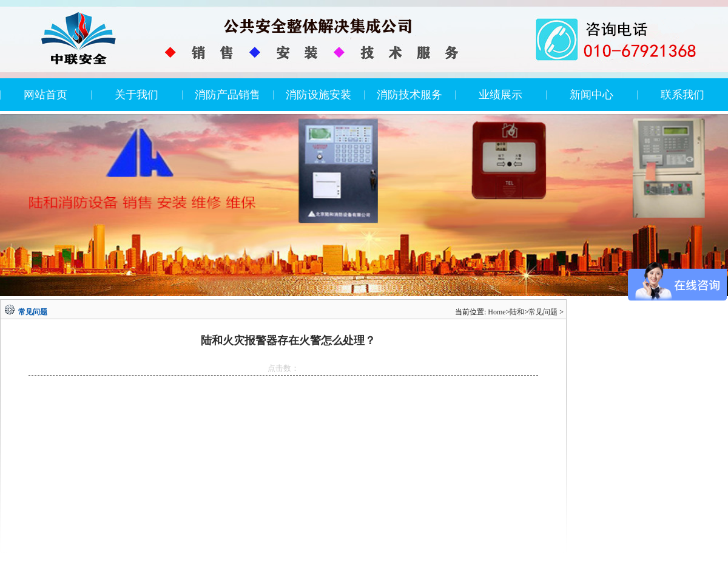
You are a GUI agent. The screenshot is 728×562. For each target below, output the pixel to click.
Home (497, 312)
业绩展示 (500, 95)
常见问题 (543, 312)
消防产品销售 (227, 95)
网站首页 (45, 95)
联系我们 (682, 95)
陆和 (517, 312)
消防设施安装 (318, 95)
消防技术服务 (409, 95)
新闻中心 (591, 95)
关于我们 (136, 95)
